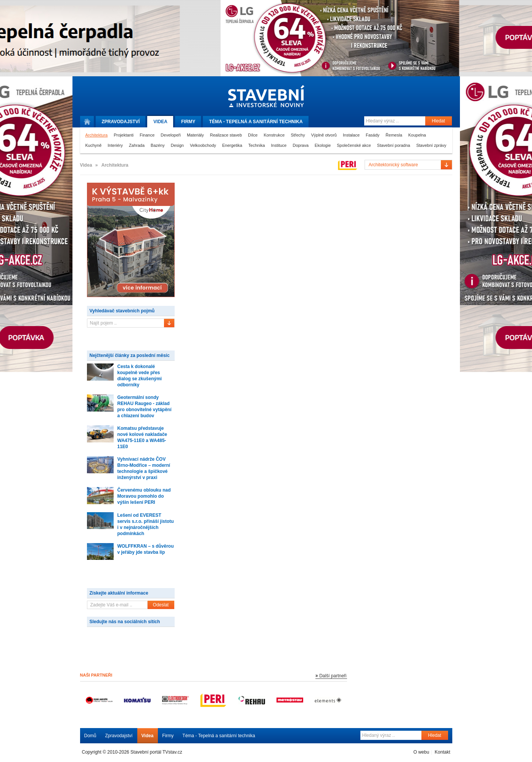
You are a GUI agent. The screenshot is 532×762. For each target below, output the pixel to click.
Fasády (373, 135)
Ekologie (323, 145)
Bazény (158, 145)
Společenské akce (354, 145)
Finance (147, 135)
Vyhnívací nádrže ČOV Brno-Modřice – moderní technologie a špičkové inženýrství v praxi (144, 468)
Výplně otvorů (324, 135)
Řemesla (394, 135)
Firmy (188, 122)
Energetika (232, 145)
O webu (421, 752)
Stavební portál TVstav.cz (156, 752)
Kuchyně (94, 145)
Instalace (351, 135)
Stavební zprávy (431, 145)
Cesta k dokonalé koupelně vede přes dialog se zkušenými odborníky (140, 376)
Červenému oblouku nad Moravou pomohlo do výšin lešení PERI (144, 496)
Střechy (298, 135)
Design (177, 145)
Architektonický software (393, 165)
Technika (256, 145)
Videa (160, 122)
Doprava (301, 145)
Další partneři (333, 676)
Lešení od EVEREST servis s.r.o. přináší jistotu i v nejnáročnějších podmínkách (146, 524)
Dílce (253, 135)
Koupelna (417, 135)
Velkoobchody (203, 145)
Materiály (195, 135)
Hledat (438, 121)
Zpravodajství (119, 736)
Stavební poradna (394, 145)
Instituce (279, 145)
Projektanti (124, 135)
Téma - (256, 122)
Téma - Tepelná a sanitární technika (219, 736)
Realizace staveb (226, 135)
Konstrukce (274, 135)
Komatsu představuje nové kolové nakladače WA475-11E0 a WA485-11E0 (142, 437)
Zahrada (137, 145)
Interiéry (115, 145)
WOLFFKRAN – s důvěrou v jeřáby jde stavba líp (146, 549)
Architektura (97, 135)
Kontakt (443, 752)
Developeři (171, 135)
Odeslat (161, 605)
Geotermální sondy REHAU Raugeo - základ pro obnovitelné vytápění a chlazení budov (145, 407)
